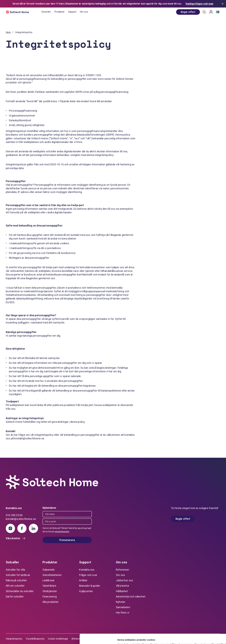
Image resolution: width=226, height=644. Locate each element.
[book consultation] (188, 12)
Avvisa (202, 636)
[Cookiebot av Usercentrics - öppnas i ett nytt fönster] (19, 638)
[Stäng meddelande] (223, 4)
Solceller (46, 12)
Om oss (84, 12)
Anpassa (202, 626)
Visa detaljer (44, 638)
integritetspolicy (62, 532)
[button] (204, 12)
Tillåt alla (202, 617)
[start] (24, 12)
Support (72, 12)
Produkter (60, 12)
